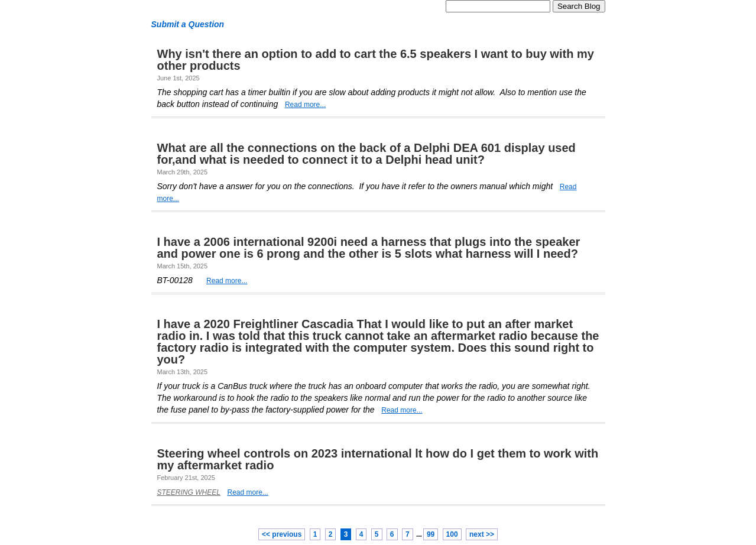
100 (452, 534)
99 (431, 534)
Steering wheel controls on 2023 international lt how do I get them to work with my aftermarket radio (378, 459)
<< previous (282, 534)
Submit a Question (188, 24)
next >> (482, 534)
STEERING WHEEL (189, 492)
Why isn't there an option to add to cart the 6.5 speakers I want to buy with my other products (376, 60)
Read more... (305, 105)
